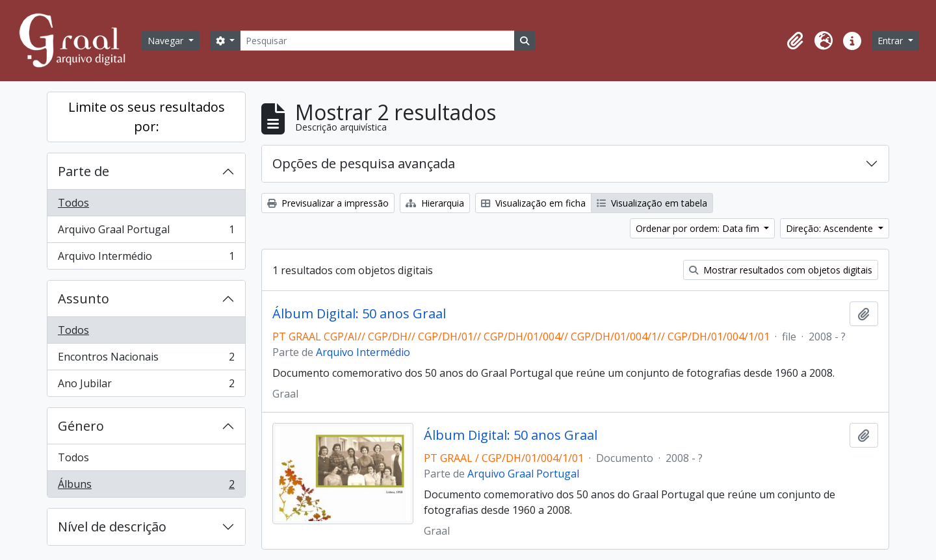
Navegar (167, 41)
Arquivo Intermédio (146, 259)
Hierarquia (435, 203)
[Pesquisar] (377, 41)
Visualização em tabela (652, 203)
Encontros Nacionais (146, 360)
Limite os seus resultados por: (147, 117)
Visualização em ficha (533, 203)
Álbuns (146, 487)
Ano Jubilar (146, 386)
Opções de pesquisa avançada (364, 163)
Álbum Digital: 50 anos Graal (359, 314)
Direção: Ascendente (831, 228)
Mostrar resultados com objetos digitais (781, 270)
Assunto (84, 299)
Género (81, 426)
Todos (73, 203)
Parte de (84, 171)
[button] (795, 41)
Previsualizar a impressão (328, 203)
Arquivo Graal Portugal (146, 232)
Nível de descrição (112, 527)
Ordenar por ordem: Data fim (699, 228)
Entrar (891, 41)
